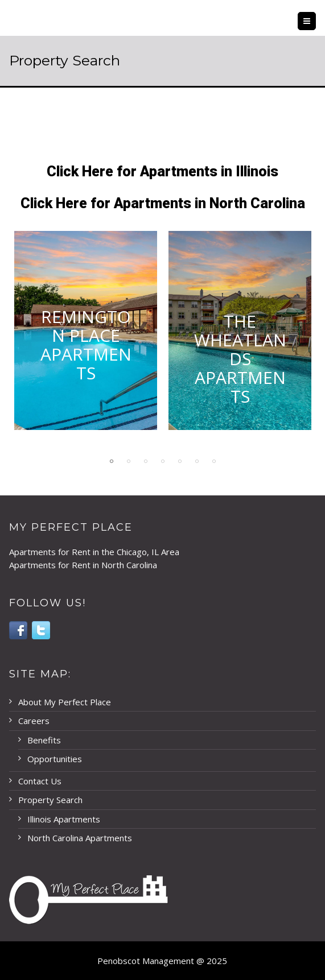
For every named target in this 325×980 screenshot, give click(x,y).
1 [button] (112, 461)
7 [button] (214, 461)
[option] (86, 339)
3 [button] (146, 461)
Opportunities (55, 759)
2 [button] (129, 461)
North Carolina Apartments (80, 838)
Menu (316, 21)
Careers (34, 721)
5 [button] (180, 461)
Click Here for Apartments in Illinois (162, 171)
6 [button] (197, 461)
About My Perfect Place (65, 702)
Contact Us (40, 781)
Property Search (50, 800)
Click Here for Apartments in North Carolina (163, 203)
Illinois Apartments (64, 819)
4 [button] (163, 461)
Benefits (44, 740)
